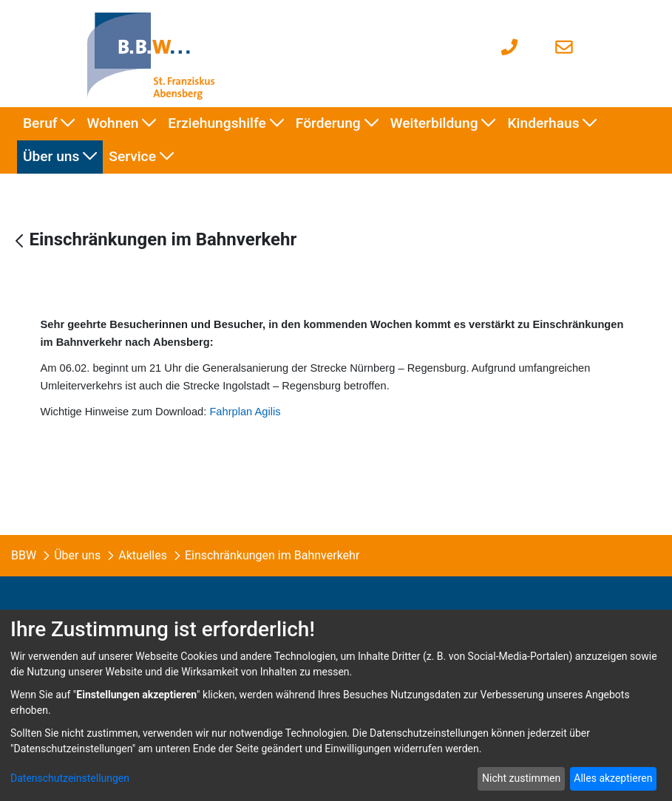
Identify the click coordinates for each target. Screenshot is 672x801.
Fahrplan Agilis (245, 412)
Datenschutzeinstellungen (70, 778)
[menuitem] (49, 124)
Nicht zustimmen (521, 778)
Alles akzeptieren (613, 778)
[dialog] (336, 705)
